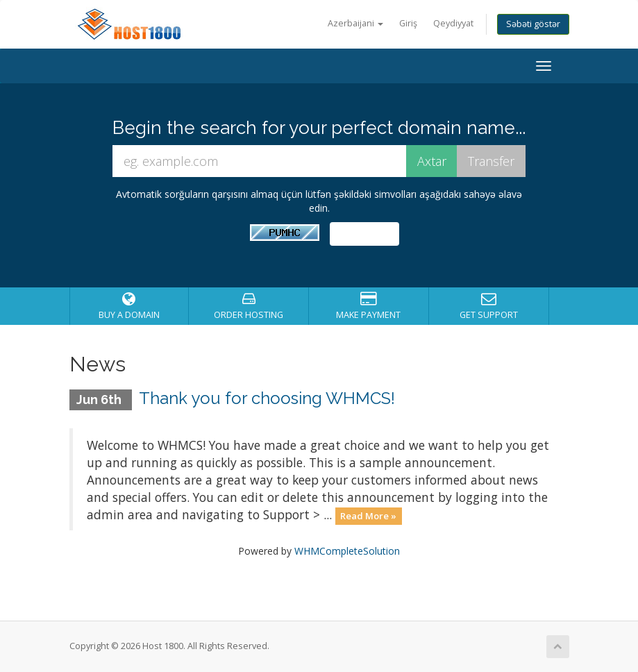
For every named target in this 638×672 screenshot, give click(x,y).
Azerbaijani (355, 23)
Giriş (408, 23)
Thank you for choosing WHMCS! (267, 398)
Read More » (368, 516)
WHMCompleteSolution (347, 551)
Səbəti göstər (533, 24)
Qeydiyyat (453, 23)
